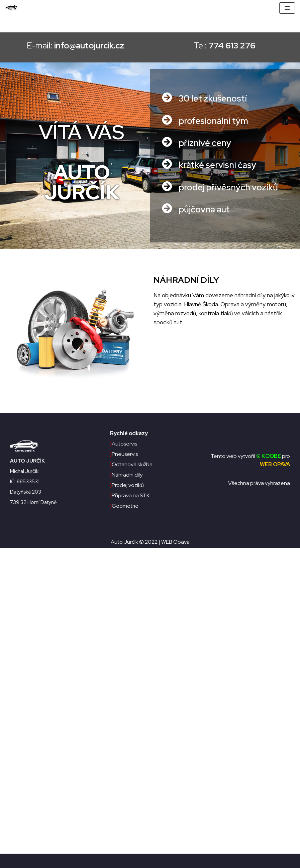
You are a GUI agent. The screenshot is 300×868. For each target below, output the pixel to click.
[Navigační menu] (287, 8)
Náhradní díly (126, 475)
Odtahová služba (131, 464)
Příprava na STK (130, 495)
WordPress (55, 861)
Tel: (230, 46)
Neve (11, 861)
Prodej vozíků (127, 485)
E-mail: (70, 46)
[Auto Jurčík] (13, 8)
